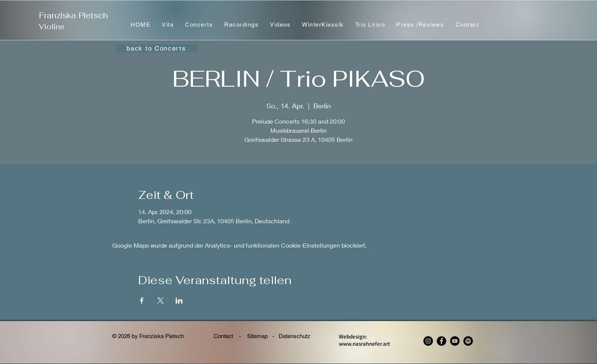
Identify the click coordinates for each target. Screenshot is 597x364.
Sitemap (257, 336)
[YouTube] (455, 341)
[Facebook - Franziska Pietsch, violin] (441, 341)
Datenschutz (298, 336)
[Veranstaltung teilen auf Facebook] (142, 300)
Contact (224, 336)
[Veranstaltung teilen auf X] (160, 300)
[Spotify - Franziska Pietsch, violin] (468, 341)
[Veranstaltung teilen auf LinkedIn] (179, 300)
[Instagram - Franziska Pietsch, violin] (428, 341)
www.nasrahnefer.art (364, 344)
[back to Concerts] (157, 48)
